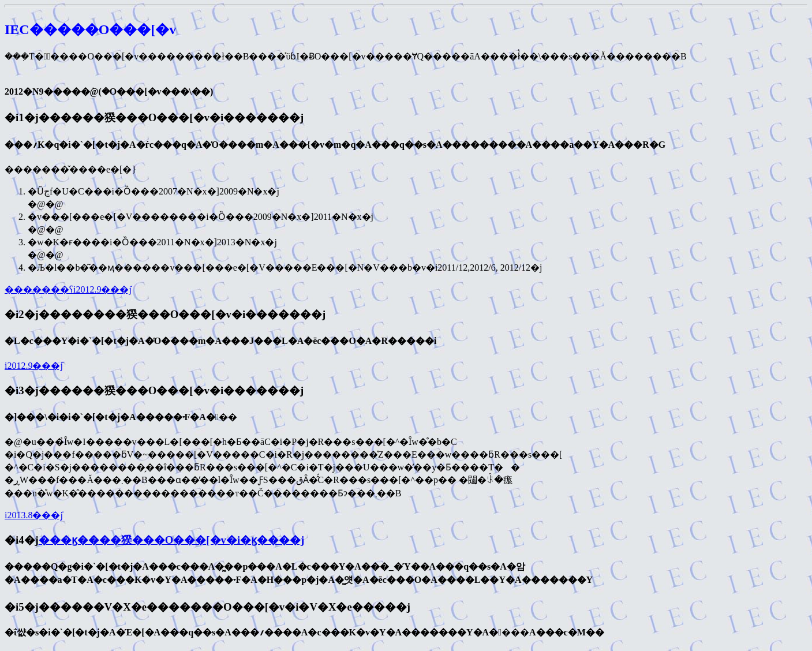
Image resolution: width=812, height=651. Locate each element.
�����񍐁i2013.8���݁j (34, 515)
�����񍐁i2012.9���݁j (34, 366)
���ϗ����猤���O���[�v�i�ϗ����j (172, 540)
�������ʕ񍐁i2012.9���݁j (68, 289)
